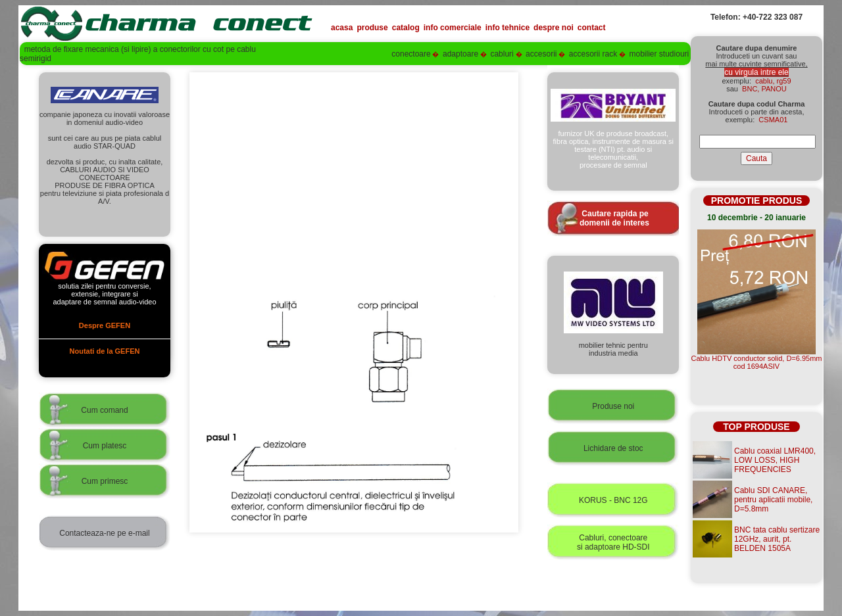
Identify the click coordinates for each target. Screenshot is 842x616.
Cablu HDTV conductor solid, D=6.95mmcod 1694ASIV (757, 362)
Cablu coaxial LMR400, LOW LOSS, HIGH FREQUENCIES (775, 460)
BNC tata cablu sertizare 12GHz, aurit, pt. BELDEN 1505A (777, 539)
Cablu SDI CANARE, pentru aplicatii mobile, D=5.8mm (773, 500)
